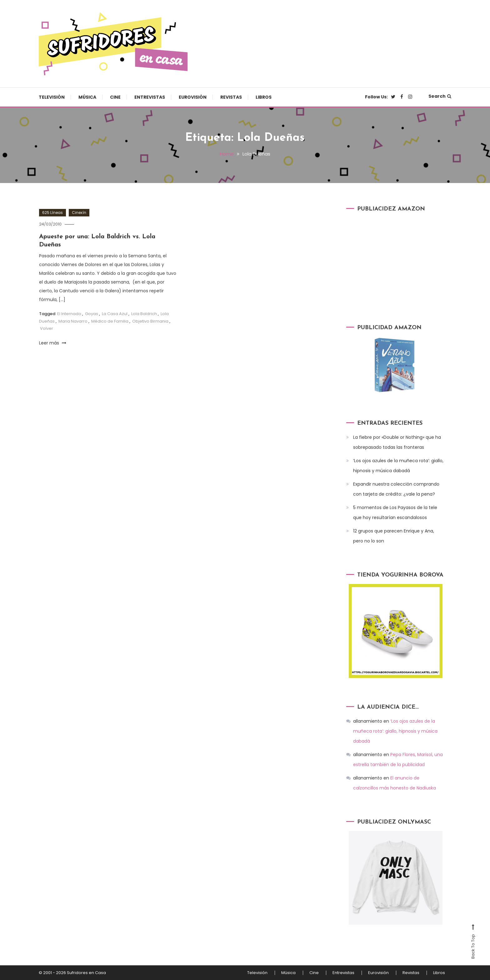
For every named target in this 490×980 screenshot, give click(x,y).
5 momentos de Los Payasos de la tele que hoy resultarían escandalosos (395, 512)
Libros (264, 97)
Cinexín (79, 213)
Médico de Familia (110, 321)
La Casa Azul (115, 314)
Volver (47, 328)
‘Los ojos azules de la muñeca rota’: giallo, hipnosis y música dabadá (398, 466)
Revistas (231, 97)
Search (440, 96)
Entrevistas (150, 97)
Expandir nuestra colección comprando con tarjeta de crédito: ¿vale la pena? (396, 489)
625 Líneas (52, 213)
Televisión (52, 97)
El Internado (69, 314)
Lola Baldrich (144, 314)
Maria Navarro (73, 321)
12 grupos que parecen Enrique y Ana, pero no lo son (394, 536)
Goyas (92, 314)
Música (87, 97)
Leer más (53, 343)
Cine (115, 97)
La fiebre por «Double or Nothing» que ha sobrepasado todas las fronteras (397, 442)
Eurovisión (193, 97)
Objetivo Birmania (150, 321)
